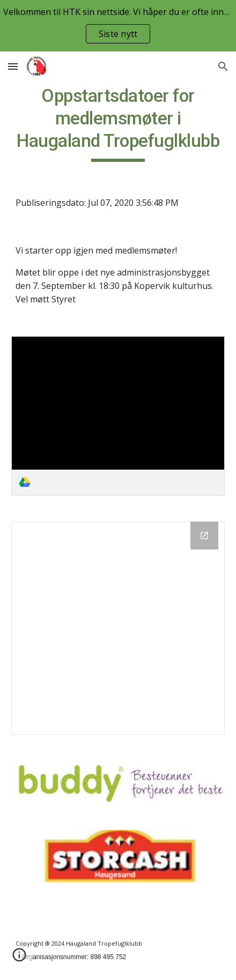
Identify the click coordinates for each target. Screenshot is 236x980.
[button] (13, 66)
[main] (118, 123)
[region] (118, 26)
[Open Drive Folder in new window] (204, 536)
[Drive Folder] (118, 628)
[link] (118, 416)
